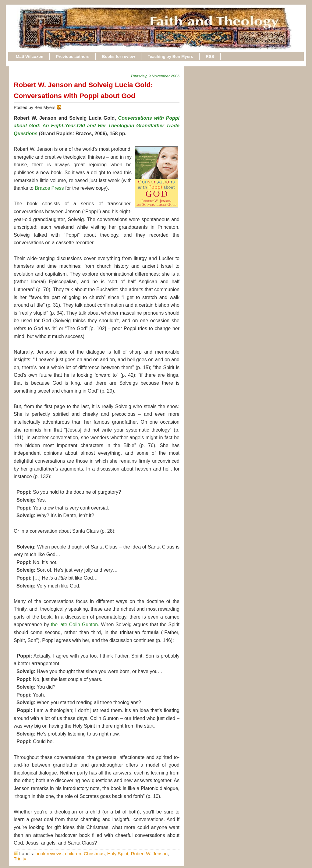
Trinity (20, 859)
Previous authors (73, 56)
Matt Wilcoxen (30, 56)
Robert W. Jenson (149, 854)
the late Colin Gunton (74, 625)
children (73, 854)
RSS (210, 56)
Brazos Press (49, 188)
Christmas (94, 854)
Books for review (119, 56)
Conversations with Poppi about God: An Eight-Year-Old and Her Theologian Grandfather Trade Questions (97, 126)
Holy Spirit (118, 854)
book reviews (49, 854)
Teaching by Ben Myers (170, 56)
